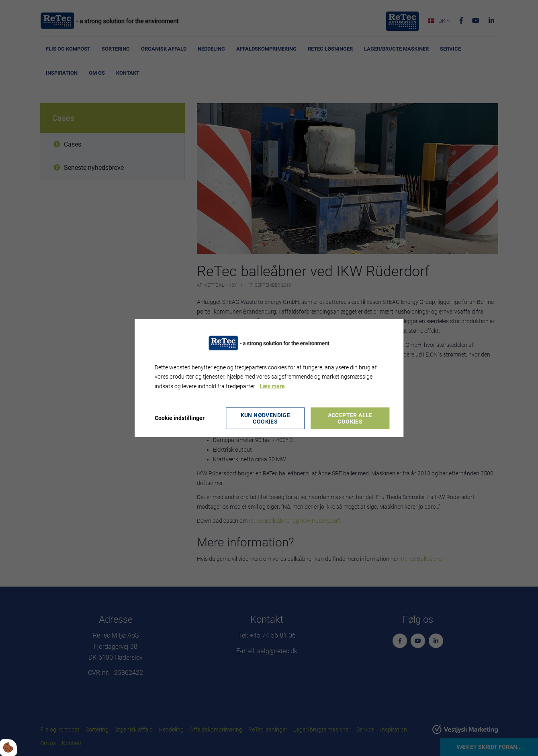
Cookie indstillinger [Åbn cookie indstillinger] (180, 418)
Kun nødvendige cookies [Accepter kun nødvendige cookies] (266, 418)
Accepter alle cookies (350, 418)
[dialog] (269, 378)
